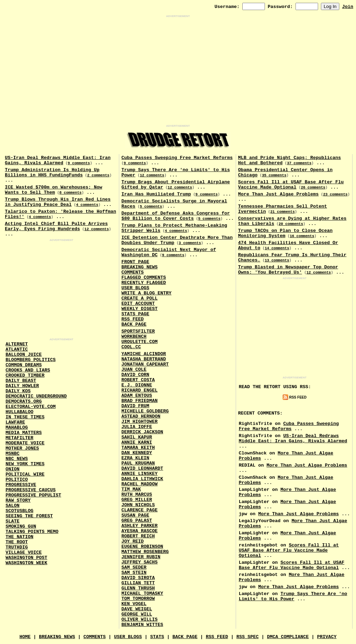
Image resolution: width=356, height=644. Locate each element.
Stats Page (135, 314)
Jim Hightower (139, 422)
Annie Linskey (139, 474)
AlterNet (17, 344)
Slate (13, 521)
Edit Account (138, 304)
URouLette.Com (139, 342)
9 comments (79, 163)
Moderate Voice (25, 443)
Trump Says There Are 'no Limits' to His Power (293, 596)
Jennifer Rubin (141, 557)
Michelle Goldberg (145, 411)
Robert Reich (138, 536)
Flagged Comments (144, 278)
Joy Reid (132, 541)
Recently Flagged (144, 283)
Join (348, 7)
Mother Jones (22, 448)
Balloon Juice (24, 355)
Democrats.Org (24, 402)
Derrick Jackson (142, 432)
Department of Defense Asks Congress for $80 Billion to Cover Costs (176, 216)
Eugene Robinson (142, 547)
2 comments (98, 175)
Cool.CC (131, 347)
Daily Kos (18, 391)
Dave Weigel (137, 609)
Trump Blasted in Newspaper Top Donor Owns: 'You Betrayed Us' (288, 270)
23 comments (335, 194)
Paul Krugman (138, 463)
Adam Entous (137, 396)
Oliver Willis (139, 620)
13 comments (277, 260)
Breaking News (139, 267)
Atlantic (17, 349)
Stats (157, 637)
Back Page (134, 324)
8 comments (71, 193)
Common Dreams (24, 365)
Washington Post (26, 558)
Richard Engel (139, 390)
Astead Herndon (141, 416)
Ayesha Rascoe (139, 531)
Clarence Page (139, 510)
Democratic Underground (36, 396)
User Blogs (135, 288)
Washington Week (26, 563)
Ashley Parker (139, 526)
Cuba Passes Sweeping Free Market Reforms (177, 158)
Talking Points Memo (32, 532)
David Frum (135, 406)
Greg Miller (137, 500)
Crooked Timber (25, 375)
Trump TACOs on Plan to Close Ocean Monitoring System (285, 233)
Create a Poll (139, 298)
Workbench (134, 337)
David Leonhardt (142, 469)
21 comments (282, 212)
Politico (17, 480)
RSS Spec (248, 637)
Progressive (21, 485)
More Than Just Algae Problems (278, 194)
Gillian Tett (138, 583)
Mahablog (17, 428)
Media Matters (24, 433)
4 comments (87, 205)
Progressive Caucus (31, 490)
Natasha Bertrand (144, 359)
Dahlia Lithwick (142, 479)
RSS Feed (132, 319)
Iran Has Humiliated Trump (156, 194)
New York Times (25, 464)
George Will (137, 614)
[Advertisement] (178, 71)
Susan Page (135, 515)
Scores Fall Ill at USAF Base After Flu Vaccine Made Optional (291, 185)
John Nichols (138, 505)
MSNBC (13, 454)
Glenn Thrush (138, 588)
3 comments (190, 243)
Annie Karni (137, 442)
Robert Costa (138, 380)
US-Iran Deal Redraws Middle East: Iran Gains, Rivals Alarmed (58, 160)
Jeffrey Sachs (139, 562)
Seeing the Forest (29, 516)
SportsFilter (138, 331)
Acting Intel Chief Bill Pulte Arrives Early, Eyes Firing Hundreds (56, 226)
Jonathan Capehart (145, 364)
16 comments (302, 236)
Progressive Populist (33, 495)
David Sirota (138, 578)
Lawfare (15, 422)
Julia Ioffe (137, 427)
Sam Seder (134, 567)
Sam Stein (134, 573)
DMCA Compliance (288, 637)
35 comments (274, 175)
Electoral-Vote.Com (31, 407)
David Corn (135, 375)
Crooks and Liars (28, 370)
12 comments (97, 229)
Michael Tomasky (142, 593)
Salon (13, 506)
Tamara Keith (138, 448)
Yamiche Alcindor (144, 354)
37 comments (299, 163)
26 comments (313, 187)
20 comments (291, 224)
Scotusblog (19, 511)
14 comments (277, 248)
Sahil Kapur (137, 437)
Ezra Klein (135, 458)
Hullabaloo (19, 412)
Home (25, 637)
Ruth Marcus (137, 495)
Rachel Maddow (139, 484)
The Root (17, 542)
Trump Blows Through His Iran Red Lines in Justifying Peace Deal (58, 202)
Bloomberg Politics (31, 360)
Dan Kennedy (137, 453)
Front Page (135, 262)
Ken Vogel (134, 604)
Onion (13, 469)
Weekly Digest (139, 309)
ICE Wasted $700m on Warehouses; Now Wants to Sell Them (54, 190)
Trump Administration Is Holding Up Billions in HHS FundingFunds (52, 173)
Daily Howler (22, 386)
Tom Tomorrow (138, 599)
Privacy (327, 637)
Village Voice (24, 553)
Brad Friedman (139, 401)
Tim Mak (131, 489)
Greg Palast (137, 521)
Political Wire (25, 474)
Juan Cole (134, 370)
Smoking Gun (21, 526)
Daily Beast (21, 381)
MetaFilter (19, 438)
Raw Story (18, 500)
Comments (132, 272)
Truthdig (17, 547)
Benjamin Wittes (142, 625)
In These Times (25, 417)
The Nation (19, 537)
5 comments (151, 207)
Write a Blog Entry (146, 293)
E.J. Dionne (137, 385)
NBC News (17, 459)
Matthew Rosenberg (145, 552)
